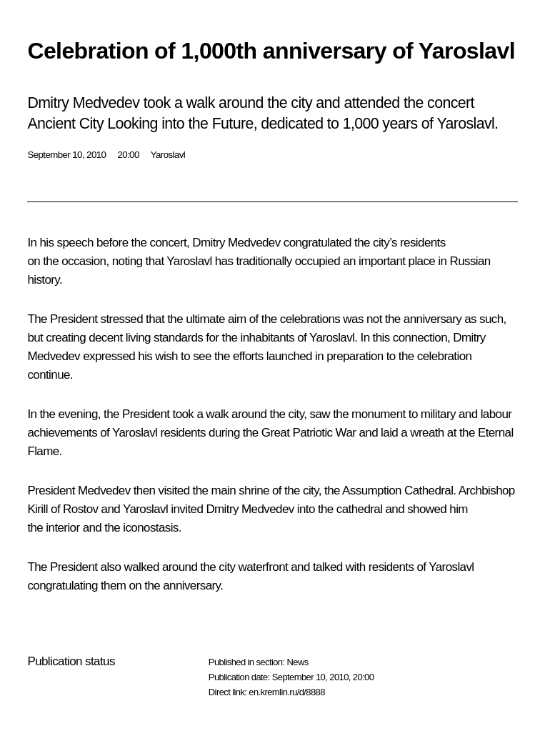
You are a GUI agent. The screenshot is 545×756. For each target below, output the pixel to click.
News (297, 662)
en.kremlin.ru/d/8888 (287, 692)
